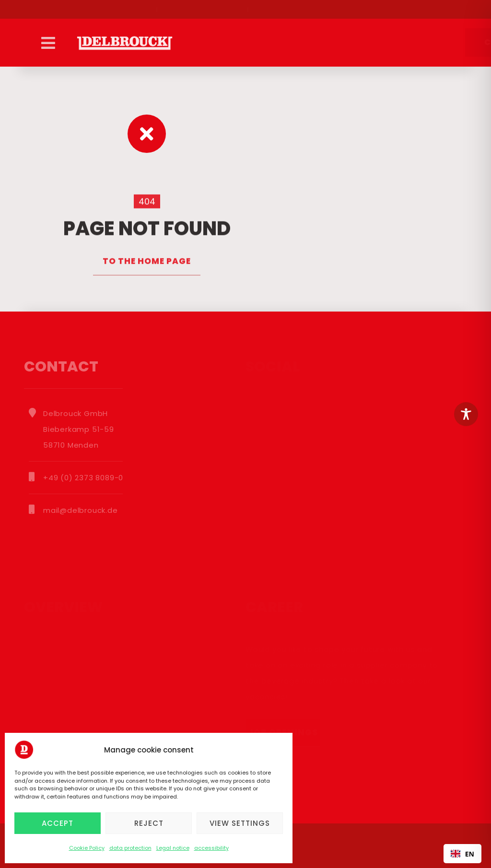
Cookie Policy (87, 848)
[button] (48, 43)
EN (462, 854)
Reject (149, 823)
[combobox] (462, 854)
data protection (130, 848)
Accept (58, 823)
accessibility (211, 848)
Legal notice (173, 848)
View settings (240, 823)
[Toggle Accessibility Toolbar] (466, 414)
